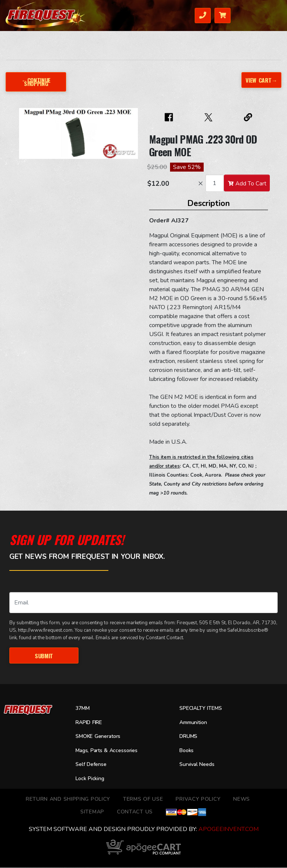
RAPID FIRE (90, 723)
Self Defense (92, 765)
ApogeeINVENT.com (229, 829)
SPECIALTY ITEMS (202, 709)
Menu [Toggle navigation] (270, 15)
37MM (83, 709)
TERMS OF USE (143, 799)
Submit (44, 655)
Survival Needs (198, 765)
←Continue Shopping (36, 81)
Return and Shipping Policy (68, 799)
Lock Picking (92, 779)
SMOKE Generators (99, 737)
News (242, 799)
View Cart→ (261, 80)
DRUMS (189, 737)
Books (187, 751)
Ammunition (195, 723)
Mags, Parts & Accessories (109, 751)
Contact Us (135, 812)
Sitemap (92, 812)
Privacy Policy (198, 799)
